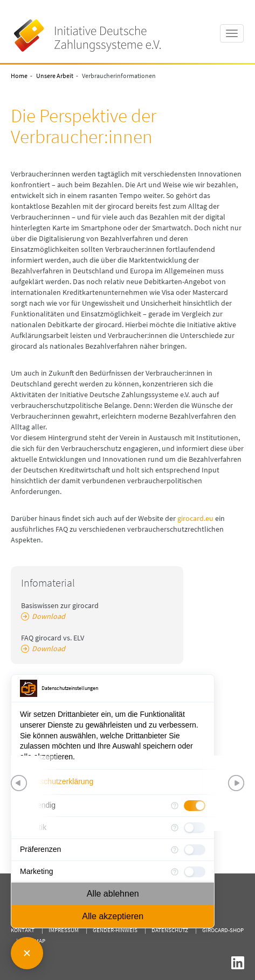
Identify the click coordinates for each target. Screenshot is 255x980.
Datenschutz (170, 930)
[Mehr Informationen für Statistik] (175, 828)
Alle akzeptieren (113, 916)
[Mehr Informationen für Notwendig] (175, 806)
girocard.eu (196, 518)
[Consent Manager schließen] (27, 953)
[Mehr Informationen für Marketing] (175, 872)
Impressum (64, 930)
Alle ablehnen (113, 894)
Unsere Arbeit (55, 76)
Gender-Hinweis (115, 930)
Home (19, 76)
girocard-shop (223, 930)
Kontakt (23, 930)
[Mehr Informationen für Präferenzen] (175, 850)
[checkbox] (195, 850)
